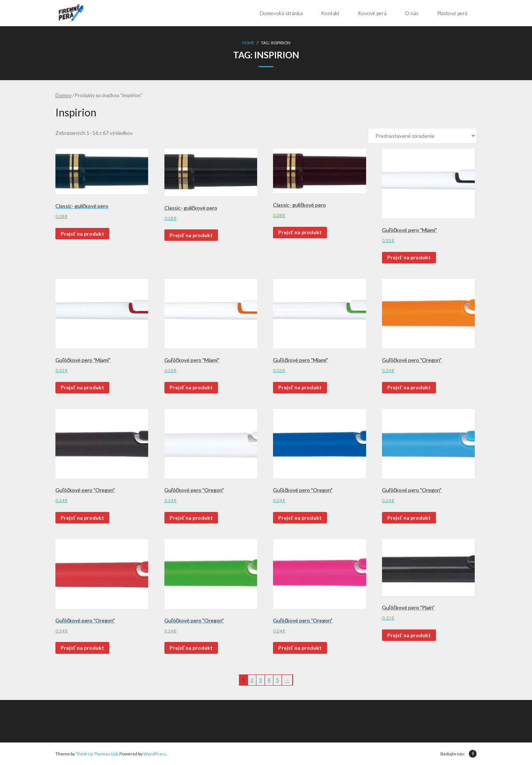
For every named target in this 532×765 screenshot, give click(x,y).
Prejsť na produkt (82, 234)
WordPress (155, 754)
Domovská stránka (281, 13)
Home (248, 43)
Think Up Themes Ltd (97, 754)
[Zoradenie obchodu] (422, 136)
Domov (64, 95)
